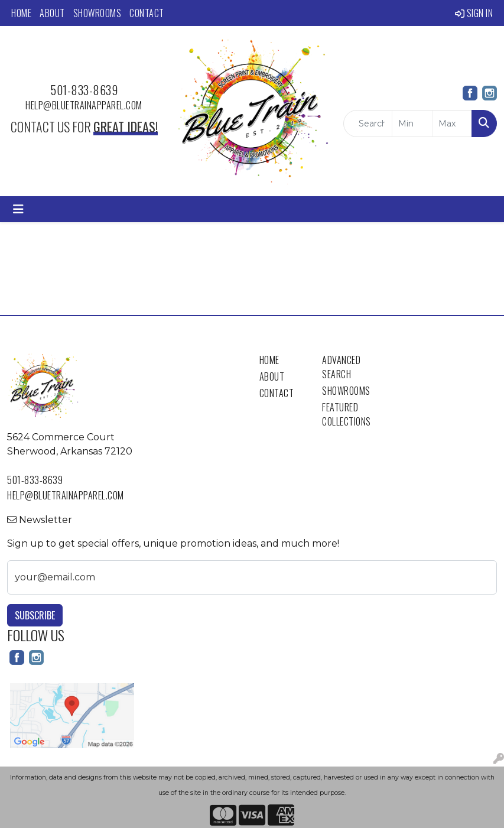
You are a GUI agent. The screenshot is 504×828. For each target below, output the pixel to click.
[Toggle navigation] (18, 209)
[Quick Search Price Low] (412, 124)
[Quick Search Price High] (452, 124)
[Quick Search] (368, 124)
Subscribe (35, 615)
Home (21, 13)
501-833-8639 (84, 90)
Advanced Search (341, 367)
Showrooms (97, 13)
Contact (147, 13)
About (52, 13)
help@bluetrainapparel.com (84, 105)
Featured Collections (347, 414)
